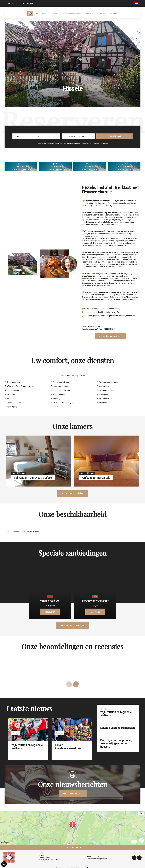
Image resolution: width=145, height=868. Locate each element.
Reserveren (113, 13)
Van (18, 136)
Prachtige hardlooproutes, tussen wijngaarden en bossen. (116, 744)
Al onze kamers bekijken (110, 336)
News (102, 13)
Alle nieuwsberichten (73, 794)
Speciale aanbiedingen (72, 13)
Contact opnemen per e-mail (96, 859)
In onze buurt (91, 13)
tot (38, 136)
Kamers (55, 13)
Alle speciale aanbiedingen (72, 625)
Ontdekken (41, 13)
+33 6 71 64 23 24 (92, 857)
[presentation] (69, 684)
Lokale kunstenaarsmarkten (68, 747)
